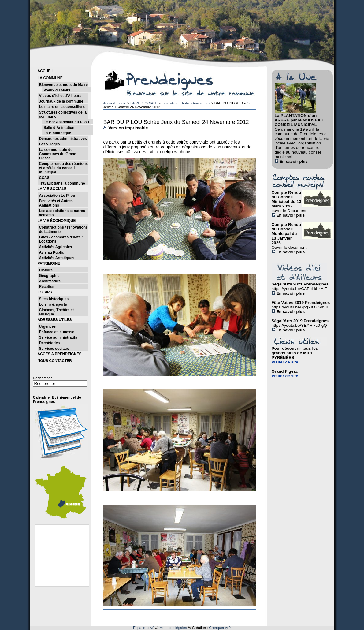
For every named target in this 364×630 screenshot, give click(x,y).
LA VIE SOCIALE (144, 103)
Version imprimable (126, 128)
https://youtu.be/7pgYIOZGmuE (301, 307)
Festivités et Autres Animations (186, 103)
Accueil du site (115, 103)
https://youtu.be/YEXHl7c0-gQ (299, 325)
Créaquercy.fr (220, 628)
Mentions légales (173, 628)
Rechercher (43, 378)
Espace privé (144, 628)
